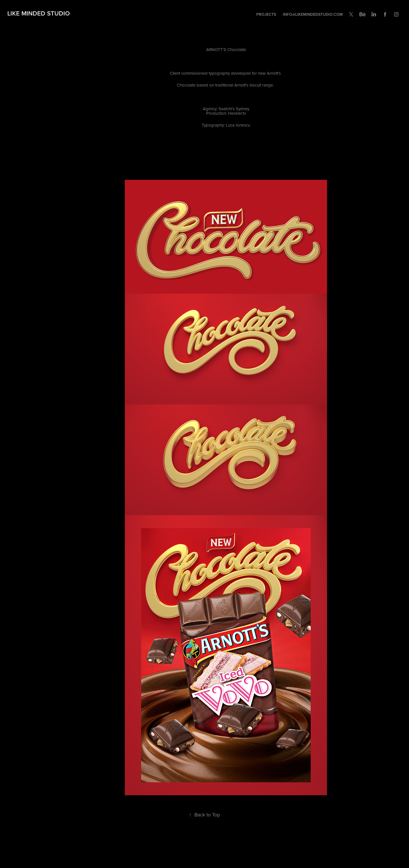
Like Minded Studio (39, 13)
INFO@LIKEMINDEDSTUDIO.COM (313, 14)
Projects (266, 14)
